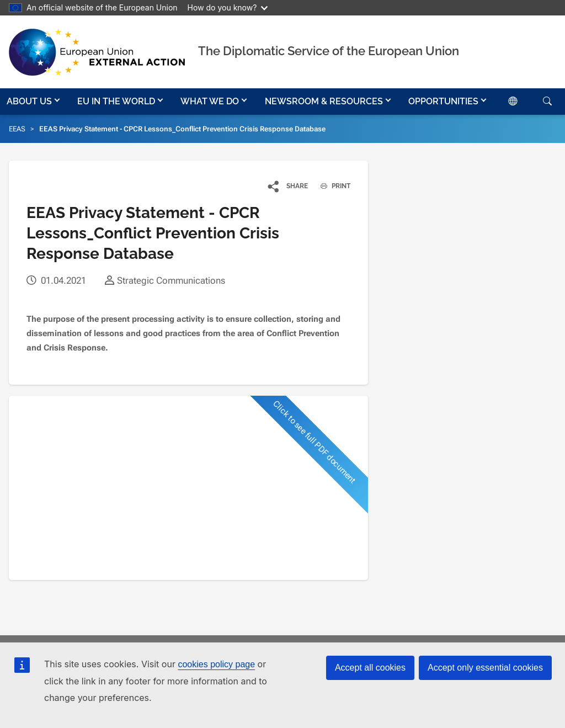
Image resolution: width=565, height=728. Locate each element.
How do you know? (228, 7)
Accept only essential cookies (485, 668)
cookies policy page (216, 664)
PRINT (331, 186)
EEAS (17, 129)
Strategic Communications (171, 280)
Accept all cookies (370, 668)
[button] (34, 102)
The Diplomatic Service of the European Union (329, 51)
